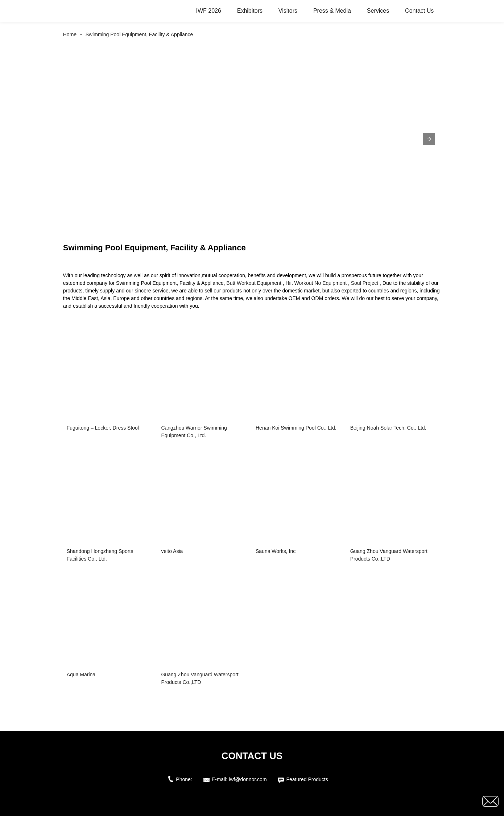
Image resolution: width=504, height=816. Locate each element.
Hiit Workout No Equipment (316, 283)
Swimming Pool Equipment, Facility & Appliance (139, 34)
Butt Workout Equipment (254, 283)
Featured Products (307, 779)
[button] (429, 139)
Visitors (288, 11)
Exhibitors (250, 11)
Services (378, 11)
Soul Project (365, 283)
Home (70, 34)
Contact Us (419, 11)
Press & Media (332, 11)
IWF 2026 (208, 11)
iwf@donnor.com (248, 779)
